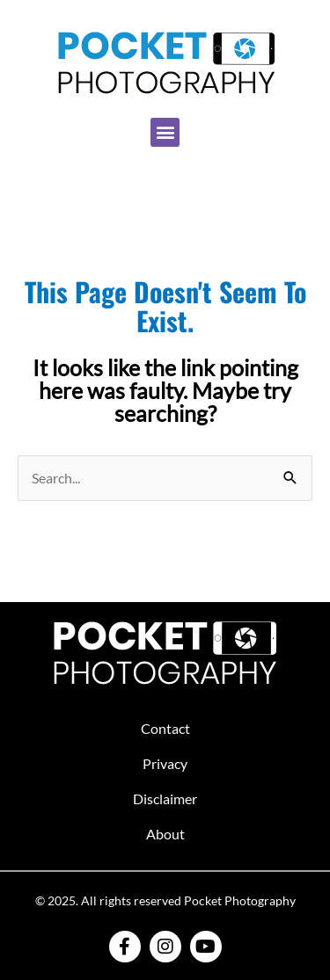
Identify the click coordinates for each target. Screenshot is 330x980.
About (165, 834)
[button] (165, 132)
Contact (165, 728)
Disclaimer (165, 799)
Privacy (165, 763)
